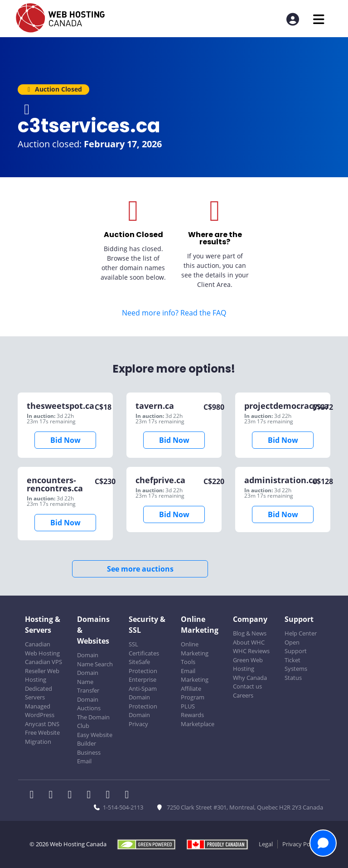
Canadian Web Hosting (42, 649)
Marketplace (198, 724)
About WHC (249, 642)
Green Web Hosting (248, 664)
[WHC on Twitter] (53, 795)
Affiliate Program (193, 693)
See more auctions (140, 569)
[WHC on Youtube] (111, 795)
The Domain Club (93, 722)
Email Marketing (195, 675)
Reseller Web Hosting (42, 675)
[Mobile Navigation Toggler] (319, 19)
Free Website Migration (42, 737)
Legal (266, 844)
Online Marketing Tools (195, 653)
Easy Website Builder (95, 739)
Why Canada (250, 678)
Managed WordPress (40, 711)
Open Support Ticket (296, 651)
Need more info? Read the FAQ (174, 313)
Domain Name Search (95, 659)
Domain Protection (143, 702)
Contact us (247, 686)
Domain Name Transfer (88, 681)
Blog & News (250, 633)
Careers (243, 695)
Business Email (89, 757)
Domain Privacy (139, 719)
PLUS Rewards (192, 711)
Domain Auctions (89, 704)
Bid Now (65, 440)
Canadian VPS (43, 662)
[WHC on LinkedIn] (72, 795)
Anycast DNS (42, 724)
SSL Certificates (144, 649)
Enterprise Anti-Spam (143, 684)
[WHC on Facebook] (34, 795)
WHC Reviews (251, 651)
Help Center (301, 633)
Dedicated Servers (39, 693)
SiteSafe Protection (143, 666)
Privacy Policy (301, 844)
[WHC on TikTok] (129, 795)
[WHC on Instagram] (92, 795)
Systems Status (296, 673)
